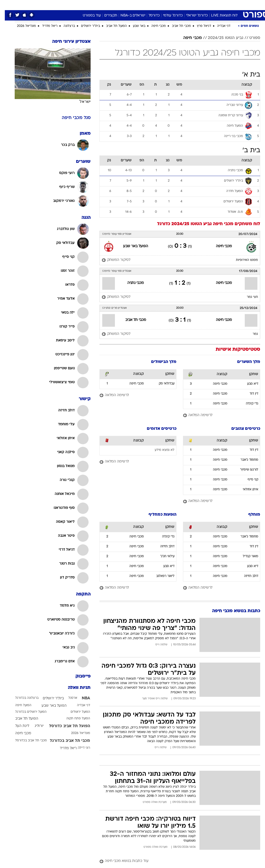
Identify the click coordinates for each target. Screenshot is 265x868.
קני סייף (248, 480)
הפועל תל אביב (112, 26)
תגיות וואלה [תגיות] (74, 688)
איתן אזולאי (246, 490)
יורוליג (34, 726)
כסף (154, 5)
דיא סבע (248, 384)
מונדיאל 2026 (22, 26)
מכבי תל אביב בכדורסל (26, 741)
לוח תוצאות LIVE (219, 16)
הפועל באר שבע (131, 246)
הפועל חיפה (18, 705)
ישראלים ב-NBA (128, 16)
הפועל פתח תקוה (73, 719)
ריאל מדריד (45, 26)
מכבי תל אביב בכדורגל (65, 741)
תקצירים (106, 16)
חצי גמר (248, 297)
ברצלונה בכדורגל (22, 698)
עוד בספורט (87, 16)
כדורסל (149, 16)
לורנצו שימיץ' (244, 470)
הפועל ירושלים (76, 712)
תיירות (111, 5)
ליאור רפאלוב (160, 576)
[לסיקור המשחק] (111, 260)
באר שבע (134, 26)
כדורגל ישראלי (192, 16)
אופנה (77, 5)
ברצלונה (64, 26)
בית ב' (247, 151)
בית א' (246, 75)
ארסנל (68, 698)
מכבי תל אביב (177, 26)
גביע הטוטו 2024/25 (221, 38)
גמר (250, 334)
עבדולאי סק (162, 384)
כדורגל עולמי (168, 16)
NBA (81, 698)
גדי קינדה (247, 404)
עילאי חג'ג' (162, 556)
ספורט (198, 5)
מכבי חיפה (154, 26)
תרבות (182, 5)
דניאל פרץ (199, 26)
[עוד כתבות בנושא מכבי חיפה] (175, 861)
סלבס (168, 5)
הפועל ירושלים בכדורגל (26, 712)
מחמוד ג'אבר (244, 460)
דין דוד (249, 394)
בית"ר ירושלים (86, 26)
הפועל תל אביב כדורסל (65, 726)
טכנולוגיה (94, 5)
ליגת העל (17, 726)
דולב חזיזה (246, 576)
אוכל (142, 5)
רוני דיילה (79, 748)
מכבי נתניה (131, 283)
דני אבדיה (219, 26)
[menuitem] (210, 5)
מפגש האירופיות (242, 260)
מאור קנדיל (246, 556)
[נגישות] (7, 5)
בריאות (127, 5)
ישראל (80, 101)
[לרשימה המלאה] (217, 416)
